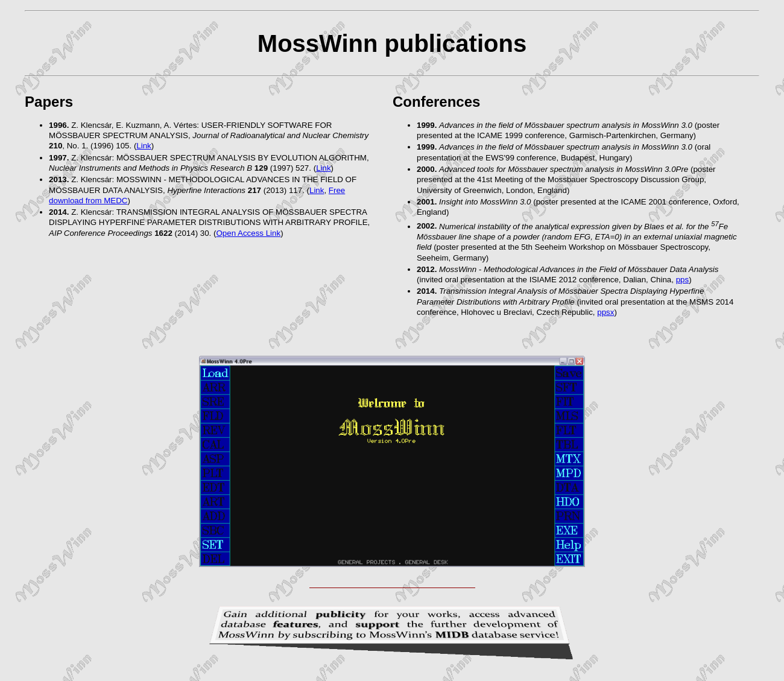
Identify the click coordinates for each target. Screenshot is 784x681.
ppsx (605, 312)
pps (683, 280)
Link (144, 146)
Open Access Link (248, 233)
